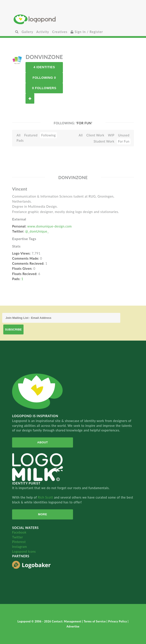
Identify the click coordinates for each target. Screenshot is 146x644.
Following (48, 135)
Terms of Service (95, 621)
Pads (20, 140)
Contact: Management (67, 621)
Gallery (27, 32)
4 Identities (44, 67)
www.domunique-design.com (49, 226)
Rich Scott (46, 497)
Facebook (19, 532)
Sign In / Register (87, 32)
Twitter (17, 537)
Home (73, 19)
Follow (30, 98)
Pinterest (19, 542)
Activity (43, 32)
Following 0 (44, 78)
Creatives (60, 32)
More (43, 514)
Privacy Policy (118, 621)
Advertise (73, 627)
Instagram (19, 547)
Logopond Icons (24, 551)
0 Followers (44, 88)
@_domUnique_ (37, 231)
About (43, 442)
